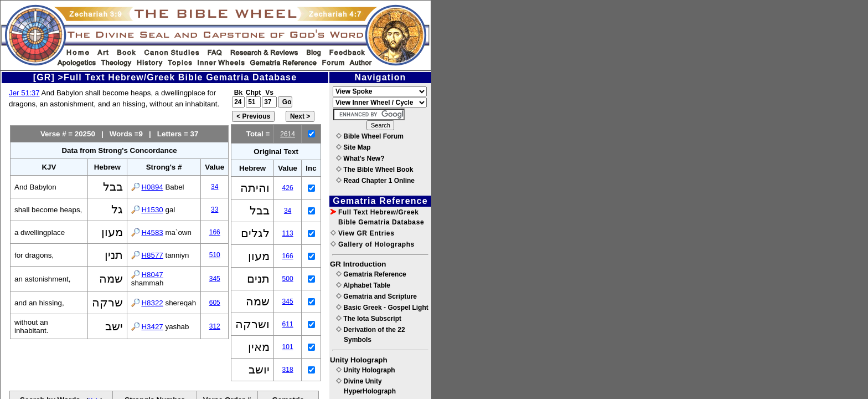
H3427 (152, 327)
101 (288, 347)
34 (215, 187)
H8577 (152, 255)
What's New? (360, 158)
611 (288, 324)
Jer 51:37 (24, 93)
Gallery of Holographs (373, 244)
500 (288, 279)
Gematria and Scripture (376, 296)
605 (215, 303)
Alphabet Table (363, 285)
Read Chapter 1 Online (375, 181)
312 (215, 326)
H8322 (152, 303)
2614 (288, 134)
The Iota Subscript (369, 319)
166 (215, 232)
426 (288, 188)
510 (215, 255)
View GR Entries (362, 233)
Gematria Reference (371, 274)
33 (215, 209)
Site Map (353, 147)
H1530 (152, 210)
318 (288, 370)
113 (288, 233)
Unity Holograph (366, 370)
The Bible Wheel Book (374, 170)
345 (215, 279)
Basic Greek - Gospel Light (382, 308)
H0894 (152, 187)
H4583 (152, 232)
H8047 (152, 275)
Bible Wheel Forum (370, 136)
